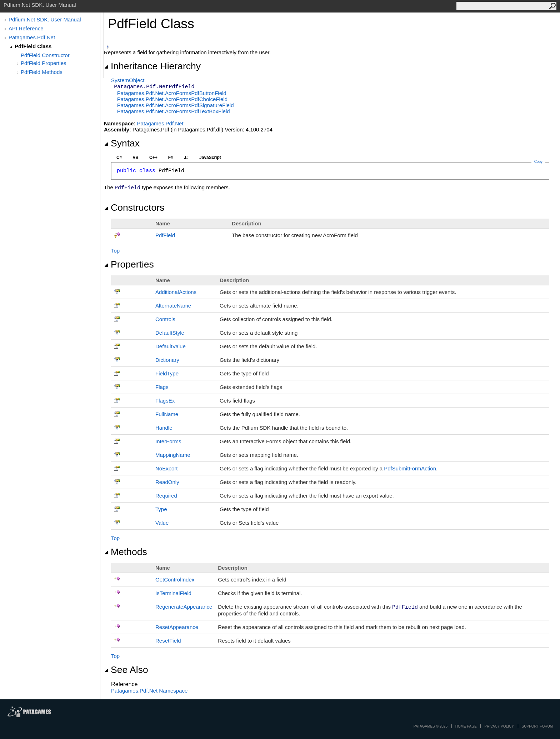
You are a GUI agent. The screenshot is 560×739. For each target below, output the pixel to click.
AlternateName (173, 306)
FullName (167, 414)
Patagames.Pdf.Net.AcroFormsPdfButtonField (172, 93)
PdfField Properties (44, 63)
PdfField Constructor (45, 55)
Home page (466, 726)
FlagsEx (165, 401)
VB (136, 158)
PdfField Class (33, 46)
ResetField (168, 641)
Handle (164, 428)
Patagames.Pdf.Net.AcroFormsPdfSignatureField (176, 105)
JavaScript (210, 158)
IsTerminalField (173, 593)
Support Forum (537, 726)
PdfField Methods (42, 72)
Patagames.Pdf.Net (32, 37)
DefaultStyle (170, 333)
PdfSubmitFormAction (410, 468)
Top (115, 251)
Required (166, 496)
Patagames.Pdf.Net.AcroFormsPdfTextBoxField (174, 111)
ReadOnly (167, 482)
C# (119, 158)
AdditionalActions (176, 292)
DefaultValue (171, 346)
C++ (153, 158)
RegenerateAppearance (184, 607)
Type (161, 509)
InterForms (168, 441)
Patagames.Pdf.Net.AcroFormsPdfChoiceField (172, 99)
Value (162, 523)
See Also (126, 670)
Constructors (134, 208)
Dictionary (167, 360)
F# (171, 158)
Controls (165, 319)
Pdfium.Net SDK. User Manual (45, 19)
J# (186, 158)
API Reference (26, 28)
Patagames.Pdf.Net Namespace (149, 691)
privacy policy (499, 726)
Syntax (122, 143)
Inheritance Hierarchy (152, 66)
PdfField (165, 235)
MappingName (173, 455)
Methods (126, 552)
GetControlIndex (175, 580)
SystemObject (128, 80)
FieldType (167, 373)
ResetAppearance (177, 627)
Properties (129, 264)
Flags (162, 387)
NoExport (167, 468)
